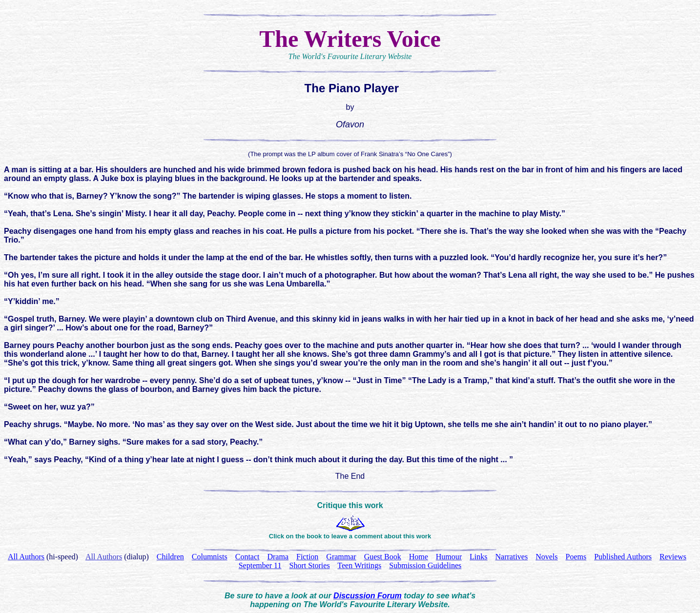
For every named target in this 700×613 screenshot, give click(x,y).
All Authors (104, 557)
